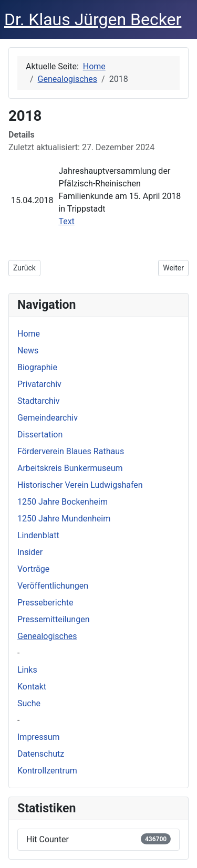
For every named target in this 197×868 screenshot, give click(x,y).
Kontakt (32, 687)
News (28, 351)
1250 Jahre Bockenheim (63, 502)
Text (66, 221)
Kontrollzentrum (47, 771)
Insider (30, 552)
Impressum (39, 737)
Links (27, 670)
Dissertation (40, 435)
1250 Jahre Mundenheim (64, 519)
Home (29, 334)
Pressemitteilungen (53, 619)
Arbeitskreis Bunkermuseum (70, 468)
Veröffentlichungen (53, 586)
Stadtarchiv (39, 401)
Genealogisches (47, 636)
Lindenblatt (38, 535)
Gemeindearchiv (48, 418)
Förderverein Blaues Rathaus (71, 451)
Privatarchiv (39, 384)
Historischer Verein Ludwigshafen (80, 485)
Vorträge (33, 569)
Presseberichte (45, 603)
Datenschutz (41, 754)
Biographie (37, 367)
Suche (29, 703)
